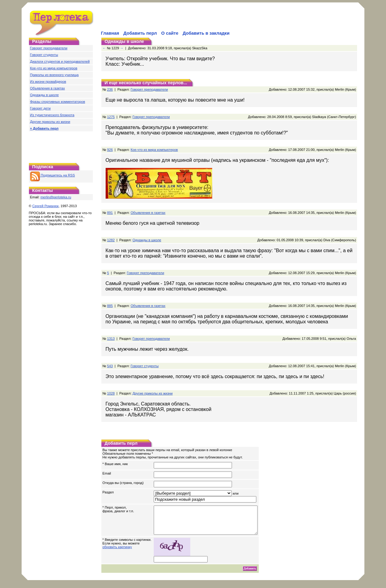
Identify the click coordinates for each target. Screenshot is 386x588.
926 (110, 150)
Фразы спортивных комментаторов (58, 102)
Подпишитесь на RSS (53, 175)
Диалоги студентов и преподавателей (60, 61)
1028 (111, 393)
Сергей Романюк (46, 206)
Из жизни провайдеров (48, 82)
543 (110, 366)
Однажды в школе (44, 95)
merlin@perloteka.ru (56, 197)
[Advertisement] (171, 20)
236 (110, 89)
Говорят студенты (44, 55)
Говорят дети (40, 108)
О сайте (170, 33)
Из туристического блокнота (52, 115)
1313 (111, 339)
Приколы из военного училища (54, 75)
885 (110, 306)
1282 (111, 240)
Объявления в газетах (47, 88)
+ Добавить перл (44, 128)
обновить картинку (117, 552)
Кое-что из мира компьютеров (54, 68)
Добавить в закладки (206, 33)
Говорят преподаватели (49, 48)
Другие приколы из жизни (50, 122)
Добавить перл (140, 33)
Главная (110, 33)
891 (110, 213)
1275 (111, 117)
